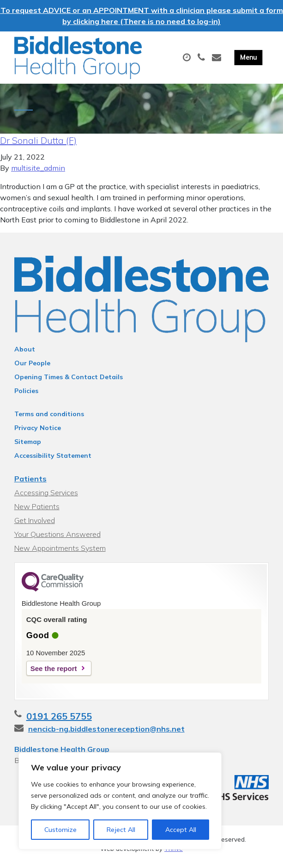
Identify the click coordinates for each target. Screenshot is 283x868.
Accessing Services (46, 498)
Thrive (174, 854)
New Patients (37, 511)
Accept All (181, 830)
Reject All (121, 830)
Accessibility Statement (53, 461)
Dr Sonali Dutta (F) (38, 146)
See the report (54, 674)
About (25, 354)
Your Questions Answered (57, 539)
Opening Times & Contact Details (69, 382)
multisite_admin (38, 173)
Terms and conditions (49, 419)
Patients (30, 484)
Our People (32, 368)
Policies (26, 396)
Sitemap (28, 447)
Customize (60, 830)
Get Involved (35, 525)
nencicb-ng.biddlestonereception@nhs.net (106, 734)
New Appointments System (60, 553)
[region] (120, 801)
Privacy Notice (38, 433)
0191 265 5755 (59, 721)
